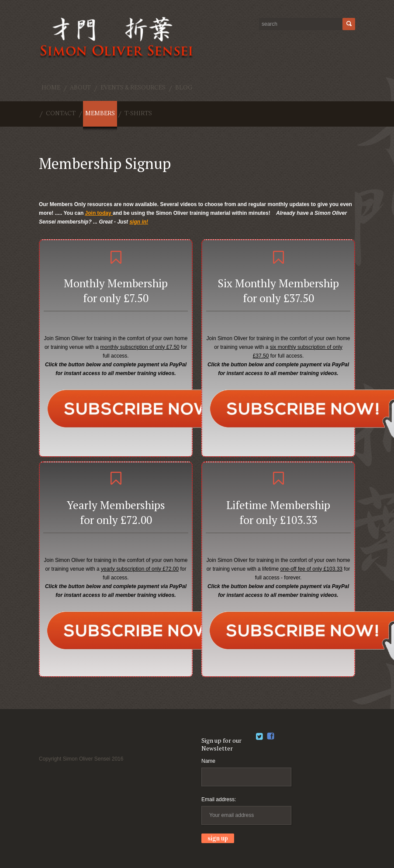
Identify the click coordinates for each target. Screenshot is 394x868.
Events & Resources (133, 87)
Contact (61, 113)
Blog (184, 87)
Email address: (219, 799)
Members (100, 113)
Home (51, 87)
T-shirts (138, 113)
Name (208, 761)
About (80, 87)
